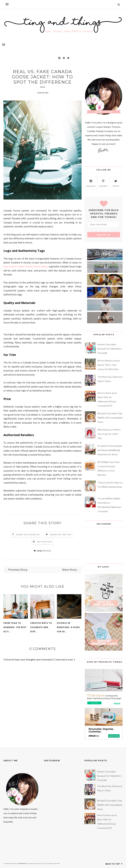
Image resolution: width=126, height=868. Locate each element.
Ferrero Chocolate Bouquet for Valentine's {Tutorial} (110, 349)
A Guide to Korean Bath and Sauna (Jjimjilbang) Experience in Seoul (110, 450)
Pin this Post (45, 542)
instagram (91, 183)
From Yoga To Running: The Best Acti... (15, 627)
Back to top (114, 864)
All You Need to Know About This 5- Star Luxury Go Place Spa (109, 365)
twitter (116, 183)
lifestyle (47, 551)
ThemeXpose (22, 863)
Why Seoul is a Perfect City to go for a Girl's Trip (109, 434)
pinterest (103, 183)
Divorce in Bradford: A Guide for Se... (68, 627)
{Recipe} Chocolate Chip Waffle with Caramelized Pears (110, 418)
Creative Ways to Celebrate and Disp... (41, 627)
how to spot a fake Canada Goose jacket (26, 266)
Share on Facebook (28, 534)
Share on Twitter (61, 534)
